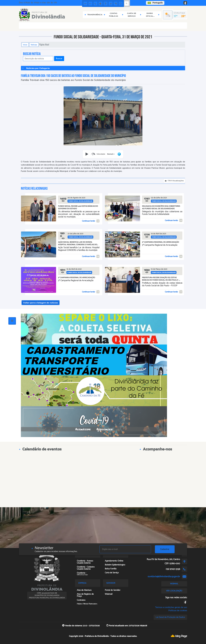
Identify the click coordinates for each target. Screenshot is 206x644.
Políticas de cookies (178, 610)
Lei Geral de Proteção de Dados (170, 617)
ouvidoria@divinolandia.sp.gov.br (164, 577)
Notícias (34, 45)
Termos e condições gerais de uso (171, 607)
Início (25, 45)
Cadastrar (165, 549)
